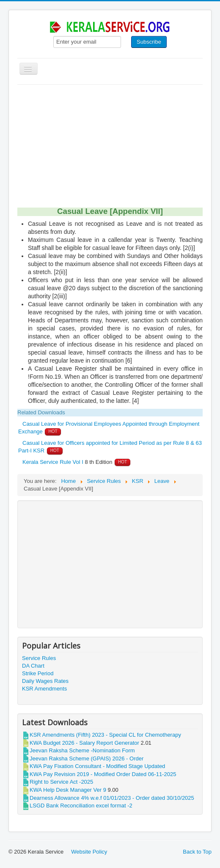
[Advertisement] (110, 148)
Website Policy (89, 852)
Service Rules (39, 658)
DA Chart (33, 666)
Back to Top (197, 852)
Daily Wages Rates (45, 681)
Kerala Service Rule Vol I (53, 462)
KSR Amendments (44, 689)
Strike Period (38, 673)
